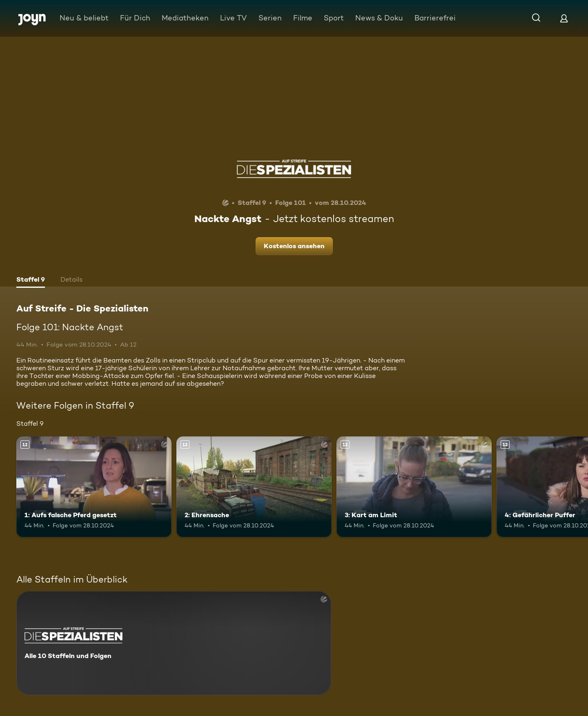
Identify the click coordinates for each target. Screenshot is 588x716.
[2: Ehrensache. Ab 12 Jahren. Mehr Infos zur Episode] (254, 487)
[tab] (31, 280)
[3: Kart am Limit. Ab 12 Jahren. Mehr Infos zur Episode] (414, 487)
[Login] (564, 18)
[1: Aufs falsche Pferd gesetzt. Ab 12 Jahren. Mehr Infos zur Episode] (94, 487)
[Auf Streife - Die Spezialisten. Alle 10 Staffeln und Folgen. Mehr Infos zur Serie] (174, 643)
